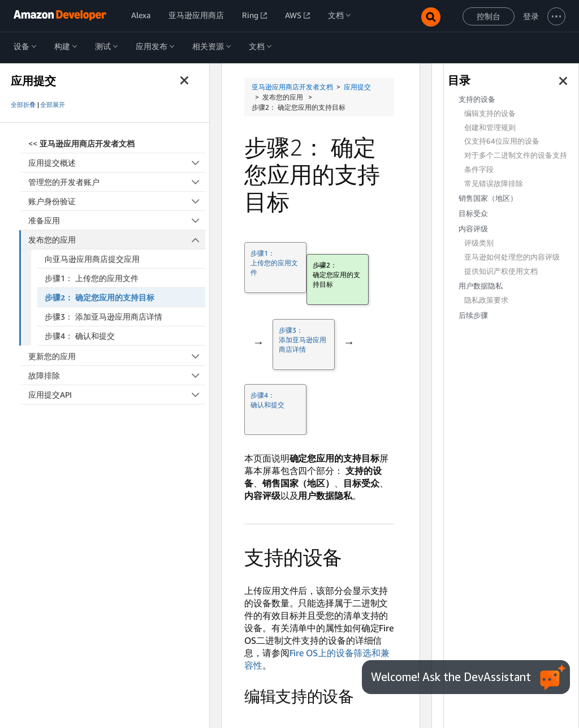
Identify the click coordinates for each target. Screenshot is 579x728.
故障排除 (117, 375)
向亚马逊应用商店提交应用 (92, 259)
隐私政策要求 (486, 300)
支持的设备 (477, 99)
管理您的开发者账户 (117, 182)
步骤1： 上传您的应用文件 (92, 278)
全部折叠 (23, 105)
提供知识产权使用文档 (501, 271)
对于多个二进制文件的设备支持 (516, 155)
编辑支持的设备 (490, 113)
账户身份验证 (117, 201)
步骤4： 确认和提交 (80, 336)
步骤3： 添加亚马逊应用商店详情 (103, 316)
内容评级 (473, 229)
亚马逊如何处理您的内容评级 (512, 257)
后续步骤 (473, 315)
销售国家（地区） (488, 198)
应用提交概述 (117, 163)
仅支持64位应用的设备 (502, 141)
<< (81, 143)
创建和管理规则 (490, 128)
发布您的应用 (117, 240)
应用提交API (117, 395)
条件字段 (479, 169)
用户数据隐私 (481, 286)
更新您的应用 (117, 356)
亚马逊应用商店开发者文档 (292, 87)
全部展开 (53, 105)
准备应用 (117, 220)
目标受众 (473, 214)
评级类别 (479, 243)
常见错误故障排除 (494, 184)
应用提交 (357, 87)
